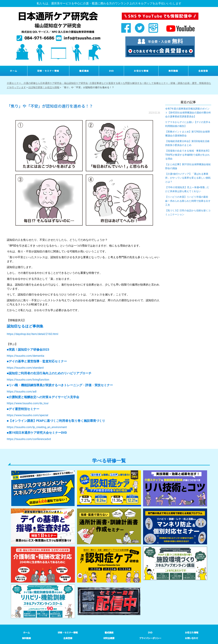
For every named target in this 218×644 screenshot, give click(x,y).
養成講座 (84, 71)
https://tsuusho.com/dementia (26, 356)
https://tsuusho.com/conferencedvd (29, 439)
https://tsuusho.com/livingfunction (28, 380)
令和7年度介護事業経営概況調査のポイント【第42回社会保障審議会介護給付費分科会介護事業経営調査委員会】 (188, 113)
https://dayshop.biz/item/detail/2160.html (33, 334)
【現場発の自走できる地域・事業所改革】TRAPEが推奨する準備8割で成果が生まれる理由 (188, 155)
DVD (111, 71)
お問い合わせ (192, 638)
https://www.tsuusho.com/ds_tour (28, 403)
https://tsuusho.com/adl (22, 392)
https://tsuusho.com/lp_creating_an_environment (37, 427)
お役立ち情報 (141, 71)
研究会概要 (109, 638)
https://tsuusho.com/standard (25, 368)
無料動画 (173, 71)
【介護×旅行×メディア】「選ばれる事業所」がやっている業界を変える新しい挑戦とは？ (188, 178)
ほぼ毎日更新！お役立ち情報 (44, 87)
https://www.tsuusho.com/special (28, 415)
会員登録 (203, 71)
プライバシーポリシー (150, 638)
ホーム (14, 71)
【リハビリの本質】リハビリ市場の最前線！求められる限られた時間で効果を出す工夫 (188, 201)
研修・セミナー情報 (48, 71)
